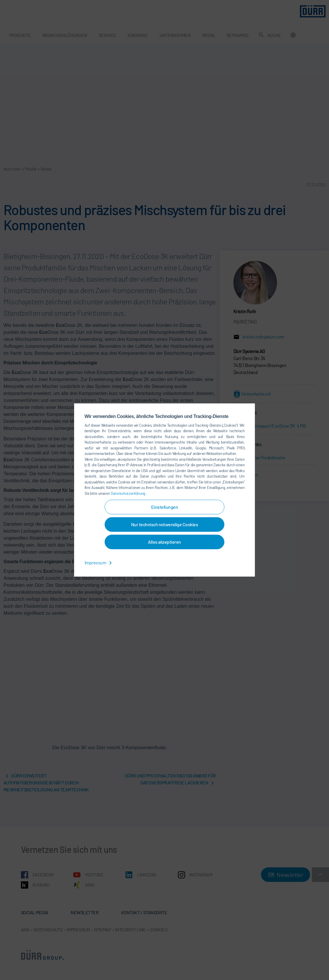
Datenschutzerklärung (128, 493)
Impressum (99, 562)
